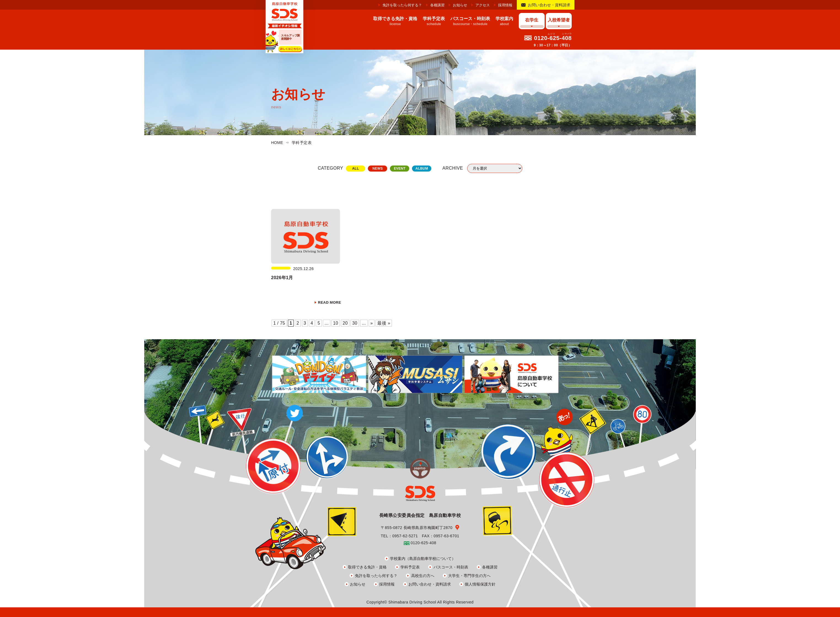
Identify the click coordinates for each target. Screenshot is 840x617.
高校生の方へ (423, 576)
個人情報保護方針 (480, 584)
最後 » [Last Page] (384, 323)
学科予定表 (410, 567)
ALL (356, 169)
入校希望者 (559, 20)
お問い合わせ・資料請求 (549, 5)
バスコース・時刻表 (451, 567)
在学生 (532, 20)
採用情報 (505, 5)
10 (336, 323)
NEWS (378, 169)
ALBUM (422, 169)
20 (345, 323)
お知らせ (460, 5)
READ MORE (330, 302)
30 (355, 323)
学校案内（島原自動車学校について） (423, 559)
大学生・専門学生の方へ (469, 576)
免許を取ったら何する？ (402, 5)
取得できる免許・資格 (367, 567)
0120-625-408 (553, 38)
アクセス (483, 5)
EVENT (400, 169)
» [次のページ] (372, 323)
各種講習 (437, 5)
